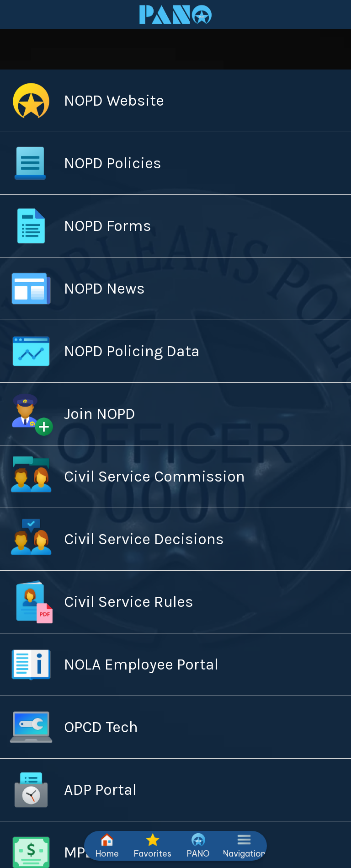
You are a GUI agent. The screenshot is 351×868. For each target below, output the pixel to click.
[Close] (15, 15)
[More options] (244, 846)
